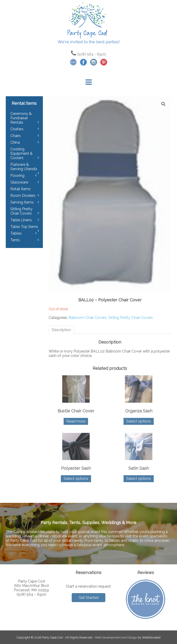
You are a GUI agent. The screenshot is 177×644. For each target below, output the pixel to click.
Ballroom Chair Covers (88, 318)
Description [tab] (61, 330)
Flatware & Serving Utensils (24, 167)
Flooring (17, 176)
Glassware (19, 182)
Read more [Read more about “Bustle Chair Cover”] (76, 421)
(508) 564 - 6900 (89, 54)
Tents (15, 240)
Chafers (17, 129)
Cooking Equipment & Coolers (21, 153)
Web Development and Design (116, 637)
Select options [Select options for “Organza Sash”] (139, 421)
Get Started (88, 598)
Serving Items (22, 202)
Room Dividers (23, 196)
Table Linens (21, 220)
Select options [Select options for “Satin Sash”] (139, 479)
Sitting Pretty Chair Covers (131, 318)
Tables (16, 233)
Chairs (16, 136)
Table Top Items (24, 227)
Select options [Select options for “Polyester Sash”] (76, 479)
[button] (163, 104)
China (15, 142)
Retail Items (21, 189)
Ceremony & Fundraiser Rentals (21, 118)
